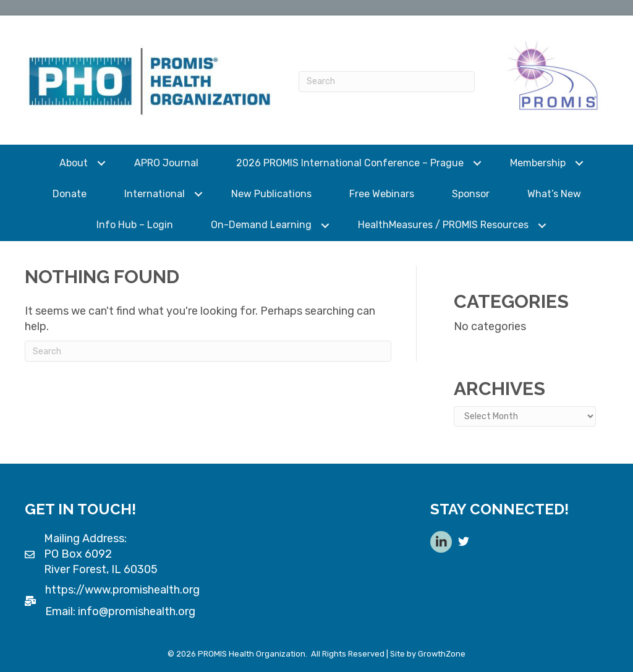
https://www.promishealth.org (122, 590)
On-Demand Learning (261, 225)
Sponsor (471, 194)
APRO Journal (166, 163)
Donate (70, 194)
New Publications (271, 194)
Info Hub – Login (135, 225)
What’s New (554, 194)
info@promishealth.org (137, 611)
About (74, 163)
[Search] (387, 82)
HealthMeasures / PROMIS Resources (443, 225)
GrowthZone (442, 654)
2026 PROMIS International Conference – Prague (350, 163)
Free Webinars (382, 194)
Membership (538, 163)
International (155, 194)
